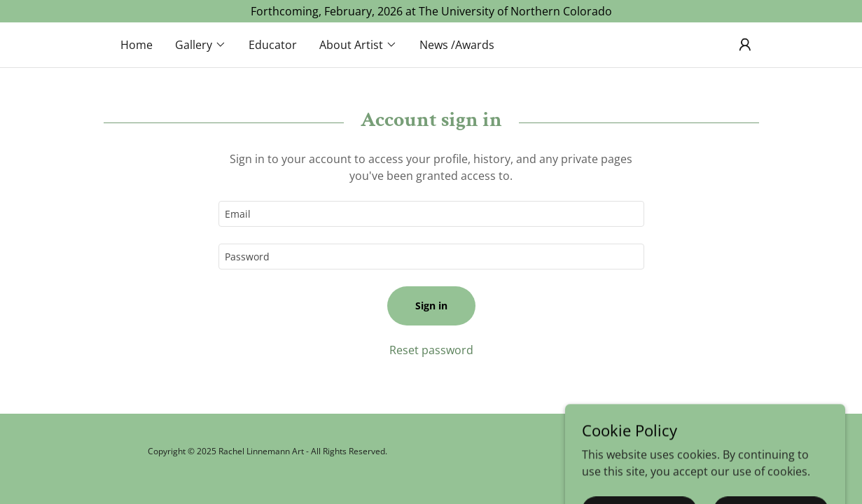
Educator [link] (273, 45)
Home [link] (137, 45)
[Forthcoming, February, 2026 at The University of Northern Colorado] (431, 11)
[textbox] (431, 214)
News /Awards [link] (457, 45)
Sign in (431, 306)
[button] (201, 45)
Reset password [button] (431, 350)
